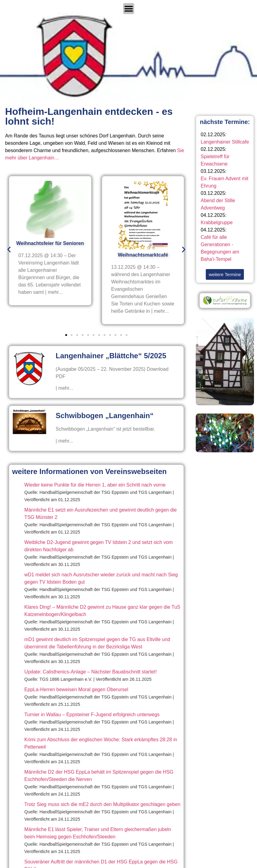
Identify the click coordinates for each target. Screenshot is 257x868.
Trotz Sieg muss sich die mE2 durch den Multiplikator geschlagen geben (102, 804)
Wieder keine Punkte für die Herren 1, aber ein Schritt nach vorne (95, 485)
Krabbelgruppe (217, 222)
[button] (9, 249)
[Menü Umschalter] (129, 9)
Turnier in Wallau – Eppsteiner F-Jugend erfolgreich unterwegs (92, 715)
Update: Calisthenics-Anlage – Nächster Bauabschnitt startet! (91, 672)
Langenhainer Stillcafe (225, 142)
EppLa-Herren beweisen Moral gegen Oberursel (76, 689)
